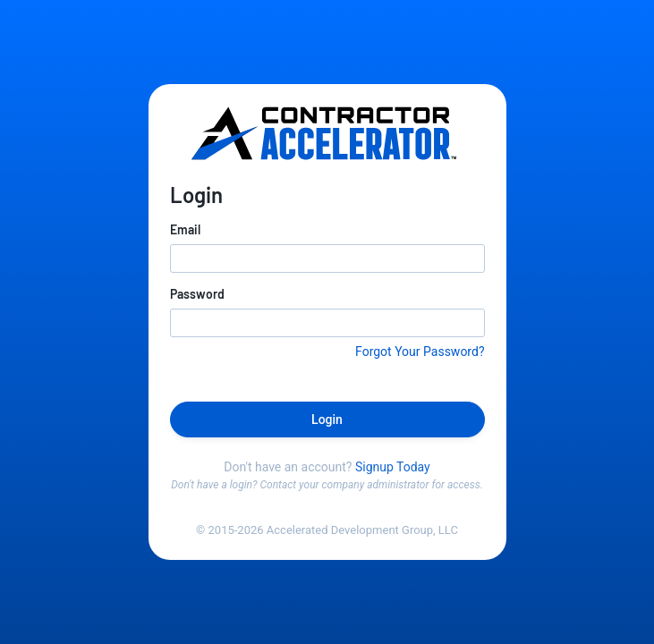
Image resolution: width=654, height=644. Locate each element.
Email (185, 229)
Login (327, 419)
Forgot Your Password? (420, 352)
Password (197, 294)
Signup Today (393, 467)
